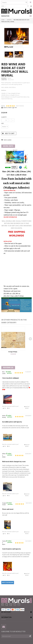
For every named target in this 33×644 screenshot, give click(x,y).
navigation (5, 16)
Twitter (7, 604)
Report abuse (27, 407)
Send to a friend (7, 108)
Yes (4, 408)
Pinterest (11, 604)
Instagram (15, 604)
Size (3, 123)
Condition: (4, 80)
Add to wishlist (7, 140)
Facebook (3, 604)
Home (3, 20)
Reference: (4, 78)
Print (16, 108)
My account (31, 6)
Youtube (19, 604)
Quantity (4, 117)
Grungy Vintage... (13, 352)
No (8, 408)
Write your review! (8, 582)
